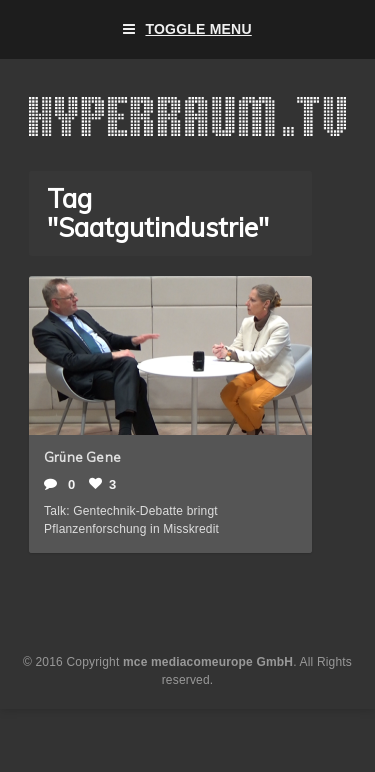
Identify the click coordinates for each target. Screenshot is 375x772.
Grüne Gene (82, 457)
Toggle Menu (187, 29)
